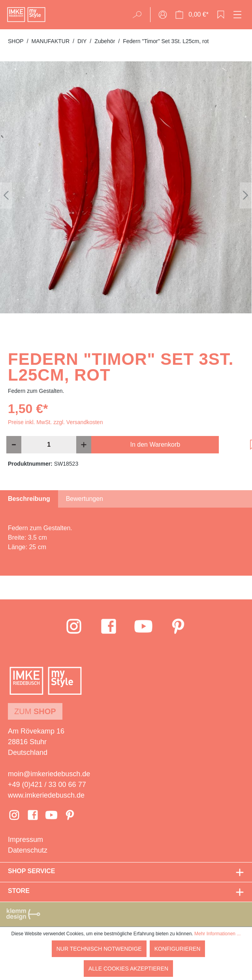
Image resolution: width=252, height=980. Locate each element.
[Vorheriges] (6, 195)
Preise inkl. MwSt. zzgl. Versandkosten (55, 422)
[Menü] (237, 15)
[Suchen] (140, 15)
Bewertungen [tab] (85, 499)
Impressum (25, 840)
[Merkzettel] (221, 15)
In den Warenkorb (155, 445)
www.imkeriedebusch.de (46, 795)
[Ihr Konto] (163, 15)
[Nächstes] (246, 195)
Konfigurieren (178, 949)
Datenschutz (28, 850)
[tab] (29, 499)
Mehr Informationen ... (217, 934)
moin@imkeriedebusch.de (49, 774)
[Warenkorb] (192, 15)
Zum (35, 711)
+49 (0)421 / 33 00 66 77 (47, 785)
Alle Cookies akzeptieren (128, 969)
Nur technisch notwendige (99, 949)
